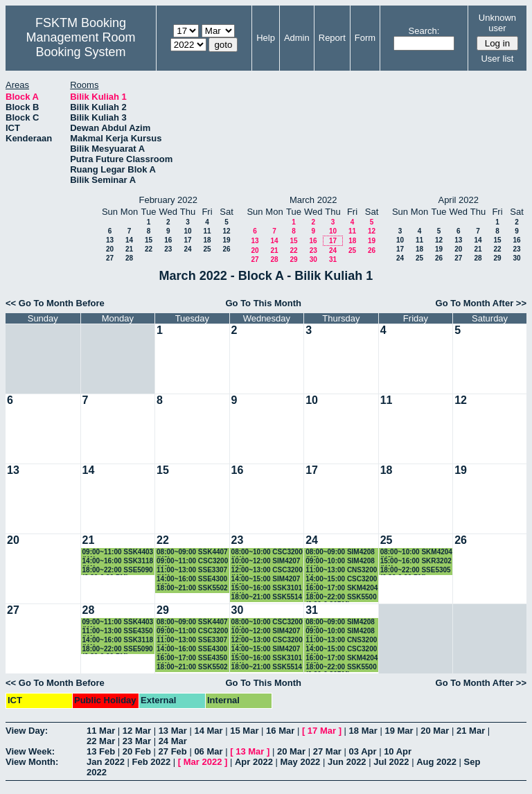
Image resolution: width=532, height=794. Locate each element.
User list (497, 59)
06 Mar (208, 751)
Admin (297, 38)
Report (332, 38)
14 (129, 240)
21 (129, 249)
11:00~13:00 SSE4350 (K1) (118, 632)
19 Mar (399, 731)
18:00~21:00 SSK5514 (267, 597)
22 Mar (101, 741)
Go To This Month (263, 303)
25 (207, 249)
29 (293, 259)
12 (226, 231)
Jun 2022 (347, 762)
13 (110, 240)
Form (365, 38)
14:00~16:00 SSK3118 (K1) (118, 562)
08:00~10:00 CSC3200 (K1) (267, 553)
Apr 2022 (254, 762)
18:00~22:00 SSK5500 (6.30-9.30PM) (341, 598)
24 (187, 249)
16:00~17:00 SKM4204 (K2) (342, 589)
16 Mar (280, 731)
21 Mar (471, 731)
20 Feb (137, 751)
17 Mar (322, 731)
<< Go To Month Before (55, 303)
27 (110, 258)
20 (110, 249)
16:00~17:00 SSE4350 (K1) (192, 659)
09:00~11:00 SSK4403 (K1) (118, 553)
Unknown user (497, 23)
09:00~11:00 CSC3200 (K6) (192, 562)
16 (168, 240)
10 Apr (398, 751)
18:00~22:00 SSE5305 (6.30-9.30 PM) (416, 571)
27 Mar (327, 751)
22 (149, 249)
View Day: (27, 731)
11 (207, 231)
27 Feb (173, 751)
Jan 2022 (106, 762)
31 (333, 259)
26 (226, 249)
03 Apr (363, 751)
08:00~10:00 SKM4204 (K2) (416, 553)
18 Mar (363, 731)
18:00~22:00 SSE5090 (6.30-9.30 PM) (118, 571)
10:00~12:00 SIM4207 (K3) (266, 562)
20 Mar (435, 731)
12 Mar (137, 731)
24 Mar (173, 741)
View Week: (30, 751)
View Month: (32, 762)
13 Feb (101, 751)
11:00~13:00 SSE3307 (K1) (192, 571)
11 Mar (101, 731)
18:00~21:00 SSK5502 (192, 588)
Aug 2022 (436, 762)
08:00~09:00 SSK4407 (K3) (192, 553)
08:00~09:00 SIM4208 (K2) (340, 553)
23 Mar (137, 741)
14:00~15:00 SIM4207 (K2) (266, 580)
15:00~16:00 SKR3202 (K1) (416, 562)
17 (187, 240)
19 (226, 240)
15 (149, 240)
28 (129, 258)
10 (187, 231)
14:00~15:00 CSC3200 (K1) (341, 580)
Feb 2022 (152, 762)
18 (207, 240)
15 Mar (244, 731)
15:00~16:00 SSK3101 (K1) (267, 589)
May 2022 (301, 762)
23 (168, 249)
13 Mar (173, 731)
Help (266, 38)
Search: (424, 31)
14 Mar (208, 731)
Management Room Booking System (80, 45)
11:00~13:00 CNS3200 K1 (341, 571)
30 (313, 259)
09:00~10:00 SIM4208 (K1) (340, 562)
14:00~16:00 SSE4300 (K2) (192, 580)
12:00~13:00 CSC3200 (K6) (267, 571)
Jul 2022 (391, 762)
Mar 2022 (203, 762)
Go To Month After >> (481, 303)
